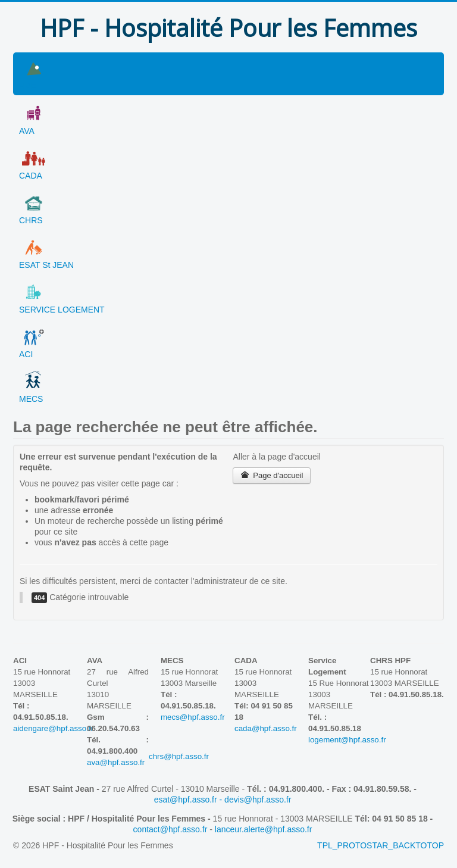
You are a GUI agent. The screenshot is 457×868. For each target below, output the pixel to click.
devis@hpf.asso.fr (258, 800)
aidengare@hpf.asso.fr (53, 728)
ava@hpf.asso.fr (116, 762)
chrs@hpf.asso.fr (204, 756)
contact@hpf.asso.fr (170, 829)
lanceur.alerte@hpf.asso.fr (264, 829)
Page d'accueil (272, 475)
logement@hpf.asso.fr (347, 740)
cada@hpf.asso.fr (266, 728)
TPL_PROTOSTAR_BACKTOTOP (381, 845)
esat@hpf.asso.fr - (189, 800)
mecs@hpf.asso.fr (193, 717)
